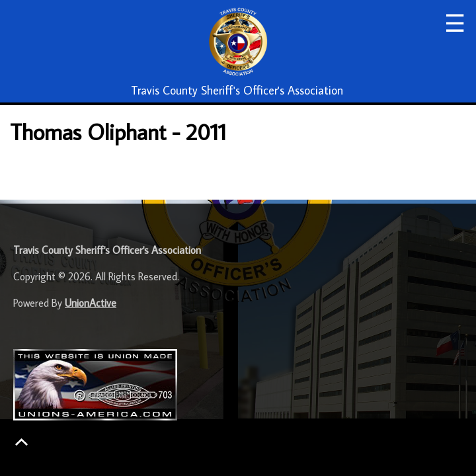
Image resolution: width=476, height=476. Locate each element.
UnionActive (91, 303)
